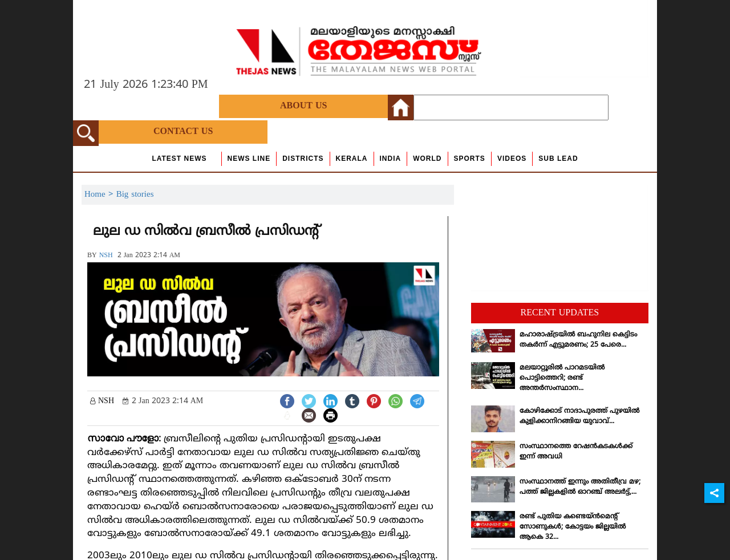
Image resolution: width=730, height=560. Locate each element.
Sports (470, 159)
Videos (512, 159)
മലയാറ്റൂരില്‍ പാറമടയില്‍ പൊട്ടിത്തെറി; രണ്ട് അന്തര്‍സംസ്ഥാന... (562, 378)
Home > (100, 195)
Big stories (135, 195)
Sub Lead (558, 159)
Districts (303, 159)
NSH (106, 256)
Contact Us (183, 132)
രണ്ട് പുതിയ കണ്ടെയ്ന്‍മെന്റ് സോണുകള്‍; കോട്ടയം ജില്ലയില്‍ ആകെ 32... (573, 527)
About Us (303, 106)
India (391, 159)
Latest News (179, 159)
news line (249, 159)
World (427, 159)
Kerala (352, 159)
